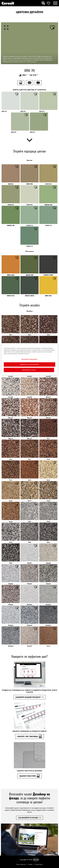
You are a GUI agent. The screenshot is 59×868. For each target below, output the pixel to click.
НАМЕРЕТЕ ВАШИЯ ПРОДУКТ (29, 697)
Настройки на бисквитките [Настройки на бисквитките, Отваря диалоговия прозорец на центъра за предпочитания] (29, 359)
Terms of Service (21, 864)
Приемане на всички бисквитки (30, 364)
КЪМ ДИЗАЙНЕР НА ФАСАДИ (30, 818)
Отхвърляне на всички (29, 370)
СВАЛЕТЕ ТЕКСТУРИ (29, 776)
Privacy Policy (39, 864)
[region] (29, 359)
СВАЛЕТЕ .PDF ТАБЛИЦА (29, 736)
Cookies (30, 864)
